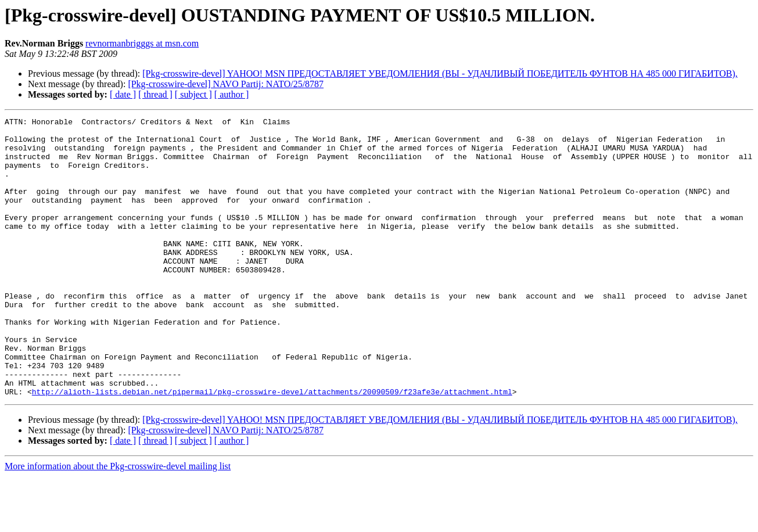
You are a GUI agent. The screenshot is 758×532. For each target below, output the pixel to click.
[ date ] (123, 94)
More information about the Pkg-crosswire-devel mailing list (118, 522)
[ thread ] (155, 94)
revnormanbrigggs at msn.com (142, 43)
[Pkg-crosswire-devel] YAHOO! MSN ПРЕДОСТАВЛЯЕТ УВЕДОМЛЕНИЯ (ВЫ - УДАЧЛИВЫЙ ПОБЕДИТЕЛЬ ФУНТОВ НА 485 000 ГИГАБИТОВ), (440, 73)
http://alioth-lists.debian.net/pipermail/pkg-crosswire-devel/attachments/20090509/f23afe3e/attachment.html (272, 447)
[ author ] (232, 94)
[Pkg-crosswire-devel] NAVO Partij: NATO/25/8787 (226, 84)
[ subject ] (193, 94)
